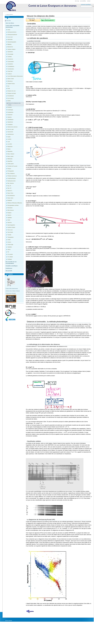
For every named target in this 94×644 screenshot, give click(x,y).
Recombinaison (11, 195)
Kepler (9, 137)
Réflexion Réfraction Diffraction (15, 203)
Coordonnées (11, 69)
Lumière (9, 139)
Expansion (10, 115)
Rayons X (10, 191)
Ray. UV (9, 188)
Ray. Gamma (10, 183)
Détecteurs (10, 81)
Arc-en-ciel (10, 37)
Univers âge (10, 244)
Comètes (10, 57)
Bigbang (9, 44)
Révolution (10, 208)
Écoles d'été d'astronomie (12, 289)
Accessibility (83, 1)
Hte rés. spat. (11, 129)
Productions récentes (11, 293)
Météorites (10, 159)
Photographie (11, 171)
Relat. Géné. (10, 198)
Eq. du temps (11, 98)
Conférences (9, 268)
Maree (9, 149)
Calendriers (10, 52)
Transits (9, 235)
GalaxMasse (10, 120)
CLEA (42, 7)
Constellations (11, 66)
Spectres (10, 222)
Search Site (81, 5)
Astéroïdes (10, 39)
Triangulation (10, 237)
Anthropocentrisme (12, 32)
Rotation (9, 213)
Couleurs (10, 74)
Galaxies (9, 117)
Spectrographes (11, 225)
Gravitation (10, 124)
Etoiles (9, 101)
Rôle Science (11, 210)
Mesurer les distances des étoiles (14, 104)
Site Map (77, 1)
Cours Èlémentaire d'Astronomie (15, 76)
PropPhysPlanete (11, 178)
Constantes (10, 64)
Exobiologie (10, 110)
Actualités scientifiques (12, 266)
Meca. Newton (11, 154)
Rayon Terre (10, 193)
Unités (9, 240)
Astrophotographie (12, 42)
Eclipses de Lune (11, 91)
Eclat (9, 88)
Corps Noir (10, 71)
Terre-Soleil (10, 232)
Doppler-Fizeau (11, 84)
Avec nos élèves (10, 23)
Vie (8, 252)
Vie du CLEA (9, 271)
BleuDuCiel (10, 47)
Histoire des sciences (12, 127)
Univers (9, 242)
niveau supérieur (10, 14)
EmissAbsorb (11, 96)
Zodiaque (10, 259)
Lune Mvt (10, 144)
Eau (8, 86)
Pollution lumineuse (12, 176)
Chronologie (10, 54)
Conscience (10, 59)
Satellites (10, 218)
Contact (89, 1)
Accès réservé (9, 621)
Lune (9, 142)
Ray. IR (9, 186)
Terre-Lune (10, 230)
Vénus (9, 249)
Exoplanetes (10, 112)
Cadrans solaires (11, 49)
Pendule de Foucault (12, 166)
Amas (9, 30)
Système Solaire (11, 227)
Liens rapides (9, 274)
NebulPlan (10, 161)
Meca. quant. (10, 156)
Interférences (10, 134)
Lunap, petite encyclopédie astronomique (12, 26)
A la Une (9, 21)
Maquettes (10, 151)
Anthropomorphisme (12, 35)
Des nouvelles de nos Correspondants (11, 263)
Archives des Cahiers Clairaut (13, 291)
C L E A (8, 17)
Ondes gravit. (11, 164)
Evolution (10, 107)
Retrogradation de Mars (13, 205)
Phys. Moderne (11, 173)
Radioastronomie (11, 181)
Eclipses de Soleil (12, 93)
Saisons (9, 215)
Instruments (10, 132)
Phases (9, 169)
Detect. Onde (11, 79)
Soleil (9, 220)
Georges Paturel (31, 18)
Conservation (11, 62)
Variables (10, 247)
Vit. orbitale (10, 257)
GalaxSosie (10, 122)
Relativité (10, 200)
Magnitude (10, 147)
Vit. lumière (10, 254)
